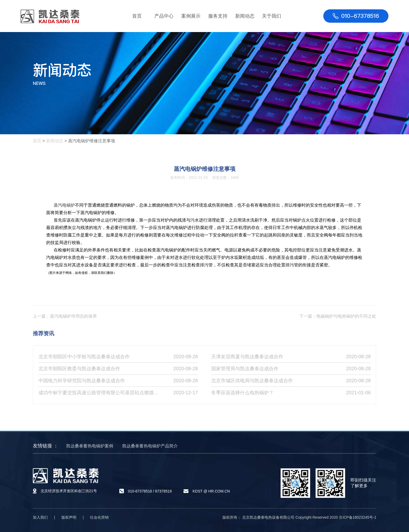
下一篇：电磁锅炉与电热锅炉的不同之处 (338, 316)
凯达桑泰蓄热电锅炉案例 (90, 446)
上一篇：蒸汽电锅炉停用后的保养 (65, 316)
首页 (137, 16)
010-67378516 (140, 491)
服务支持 (218, 16)
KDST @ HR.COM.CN (211, 491)
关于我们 (272, 16)
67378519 (163, 491)
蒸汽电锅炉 (64, 205)
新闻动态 (245, 16)
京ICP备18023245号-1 (357, 517)
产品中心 (164, 16)
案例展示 (191, 16)
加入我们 (40, 517)
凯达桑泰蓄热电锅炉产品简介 (150, 446)
